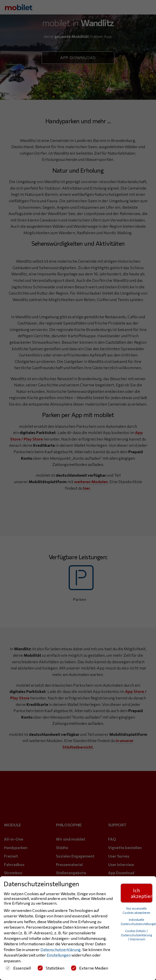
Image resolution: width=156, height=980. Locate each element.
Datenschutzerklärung (61, 949)
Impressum (138, 939)
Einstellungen (59, 955)
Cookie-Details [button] (136, 931)
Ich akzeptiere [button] (142, 893)
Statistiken (51, 968)
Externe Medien (90, 968)
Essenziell (18, 968)
